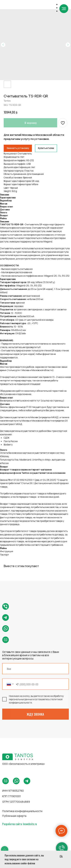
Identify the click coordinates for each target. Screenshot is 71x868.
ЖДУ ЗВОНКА (35, 714)
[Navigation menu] (64, 9)
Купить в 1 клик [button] (46, 148)
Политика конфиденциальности (22, 811)
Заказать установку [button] (18, 148)
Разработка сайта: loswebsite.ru (20, 824)
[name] (35, 669)
